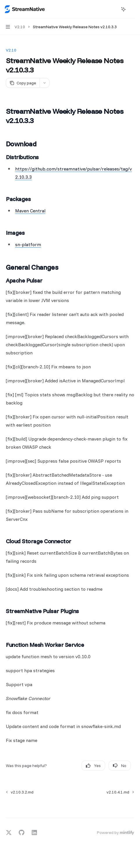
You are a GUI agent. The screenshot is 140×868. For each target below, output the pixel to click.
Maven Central (30, 211)
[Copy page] (23, 83)
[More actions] (132, 9)
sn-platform (28, 244)
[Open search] (113, 9)
